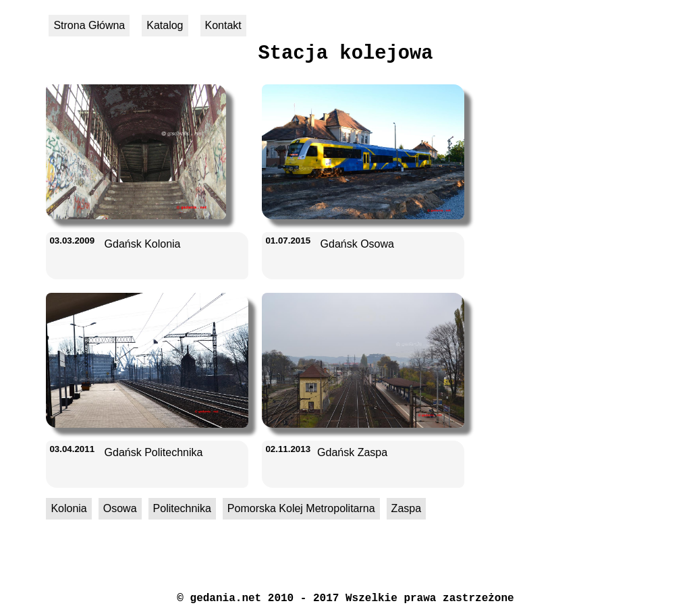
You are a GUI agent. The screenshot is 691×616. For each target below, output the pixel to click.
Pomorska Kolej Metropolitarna (301, 508)
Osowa (120, 508)
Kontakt (223, 25)
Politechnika (182, 508)
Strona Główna (89, 25)
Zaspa (406, 508)
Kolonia (68, 508)
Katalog (165, 25)
